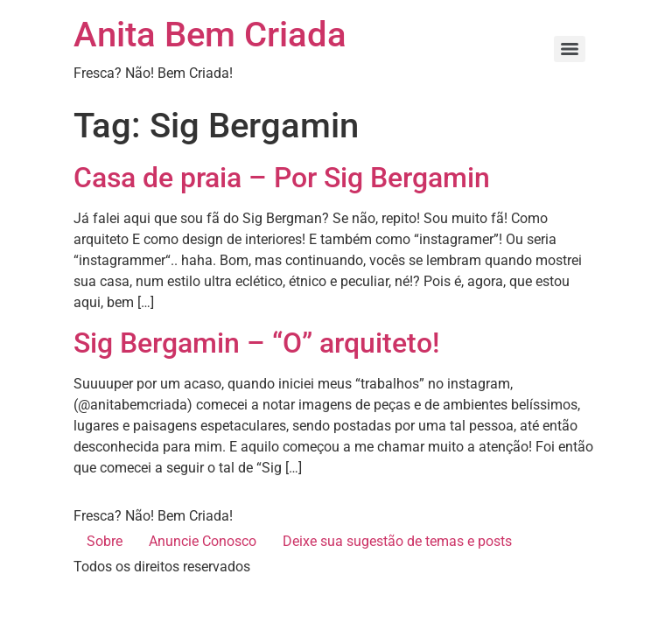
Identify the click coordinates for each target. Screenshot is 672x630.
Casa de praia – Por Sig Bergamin (282, 178)
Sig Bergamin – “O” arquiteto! (256, 343)
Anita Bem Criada (210, 35)
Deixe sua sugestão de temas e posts (397, 541)
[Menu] (570, 49)
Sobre (105, 541)
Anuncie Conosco (203, 541)
